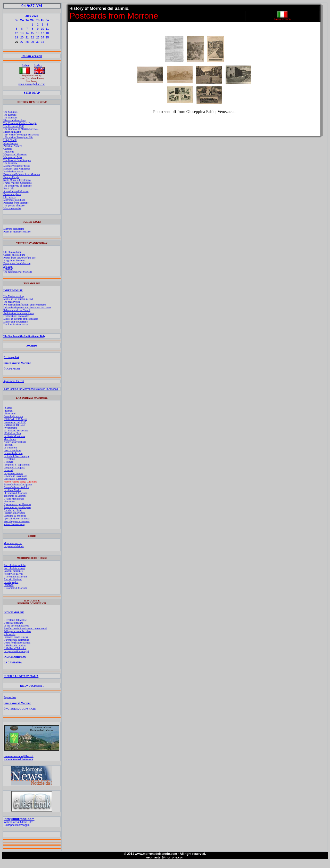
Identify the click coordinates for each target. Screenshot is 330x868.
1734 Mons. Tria (12, 433)
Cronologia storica (13, 416)
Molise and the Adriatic (15, 322)
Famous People (11, 177)
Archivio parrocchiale (15, 442)
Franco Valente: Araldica (16, 487)
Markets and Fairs (13, 157)
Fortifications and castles (16, 316)
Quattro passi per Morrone (17, 504)
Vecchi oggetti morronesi (17, 521)
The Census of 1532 (14, 126)
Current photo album (14, 255)
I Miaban (8, 269)
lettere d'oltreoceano (14, 524)
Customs (8, 149)
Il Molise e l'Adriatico (15, 648)
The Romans (10, 115)
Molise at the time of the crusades (21, 319)
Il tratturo (9, 462)
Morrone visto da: (13, 543)
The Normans (10, 118)
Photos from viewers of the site (19, 258)
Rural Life (9, 188)
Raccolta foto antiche (15, 565)
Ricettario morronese (14, 513)
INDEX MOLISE (13, 290)
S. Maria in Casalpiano (15, 476)
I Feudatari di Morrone (15, 493)
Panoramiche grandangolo (17, 507)
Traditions (9, 152)
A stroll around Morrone (16, 191)
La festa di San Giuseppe (16, 456)
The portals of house (14, 206)
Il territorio (9, 459)
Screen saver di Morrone (17, 703)
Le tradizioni (10, 448)
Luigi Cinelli (10, 140)
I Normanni (10, 413)
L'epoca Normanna (13, 623)
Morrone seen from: (14, 229)
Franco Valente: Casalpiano (18, 183)
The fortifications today (15, 324)
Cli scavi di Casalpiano (16, 479)
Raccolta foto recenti (14, 568)
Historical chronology (15, 120)
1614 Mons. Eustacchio (16, 431)
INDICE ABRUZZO (15, 657)
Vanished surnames (13, 171)
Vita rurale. (9, 501)
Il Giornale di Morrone (15, 588)
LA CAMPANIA (13, 662)
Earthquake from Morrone (17, 263)
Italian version (32, 56)
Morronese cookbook (14, 200)
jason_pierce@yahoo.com (32, 84)
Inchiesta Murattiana (14, 436)
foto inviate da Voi (13, 574)
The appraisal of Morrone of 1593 (21, 129)
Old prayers (9, 197)
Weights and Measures (15, 154)
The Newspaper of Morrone (18, 272)
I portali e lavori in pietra (16, 519)
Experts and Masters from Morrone (22, 174)
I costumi (9, 445)
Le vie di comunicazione (16, 626)
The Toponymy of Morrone (17, 186)
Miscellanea (10, 439)
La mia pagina (11, 582)
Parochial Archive (13, 146)
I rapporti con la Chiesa (16, 637)
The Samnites (10, 112)
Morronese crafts (12, 208)
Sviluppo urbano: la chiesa (17, 631)
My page (8, 266)
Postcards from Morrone (16, 203)
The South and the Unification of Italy (24, 336)
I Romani (9, 411)
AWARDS (32, 346)
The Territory (10, 163)
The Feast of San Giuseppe (17, 160)
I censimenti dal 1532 (15, 422)
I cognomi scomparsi (14, 467)
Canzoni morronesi (13, 571)
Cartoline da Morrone (15, 516)
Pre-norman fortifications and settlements (25, 305)
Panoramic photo (12, 194)
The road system (12, 302)
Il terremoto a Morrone (15, 577)
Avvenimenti (10, 428)
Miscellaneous (11, 143)
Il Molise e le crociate (15, 645)
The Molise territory (14, 296)
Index (26, 65)
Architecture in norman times (18, 313)
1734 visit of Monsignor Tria (18, 137)
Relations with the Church (17, 310)
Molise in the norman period (18, 299)
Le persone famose (13, 473)
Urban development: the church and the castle (27, 307)
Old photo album (12, 252)
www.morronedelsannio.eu (18, 759)
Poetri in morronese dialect (17, 232)
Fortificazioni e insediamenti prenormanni (25, 628)
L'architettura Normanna (16, 640)
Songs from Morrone (14, 260)
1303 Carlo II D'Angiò (15, 419)
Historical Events (12, 132)
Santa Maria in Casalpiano (17, 180)
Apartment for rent (14, 381)
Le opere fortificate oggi (16, 651)
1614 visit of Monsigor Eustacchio (21, 135)
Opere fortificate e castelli (17, 643)
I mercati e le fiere (13, 453)
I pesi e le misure (12, 450)
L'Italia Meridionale (14, 499)
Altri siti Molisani (13, 579)
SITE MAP (32, 93)
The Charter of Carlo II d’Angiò (20, 123)
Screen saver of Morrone (17, 363)
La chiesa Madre (12, 490)
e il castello (10, 634)
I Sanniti (8, 408)
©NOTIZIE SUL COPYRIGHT (20, 709)
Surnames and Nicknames (17, 169)
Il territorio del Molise (15, 620)
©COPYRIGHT (12, 369)
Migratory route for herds (16, 166)
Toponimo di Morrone (15, 496)
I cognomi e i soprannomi (17, 465)
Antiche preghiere (13, 510)
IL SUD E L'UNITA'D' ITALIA (21, 676)
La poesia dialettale (14, 546)
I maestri (8, 470)
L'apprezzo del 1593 (14, 425)
